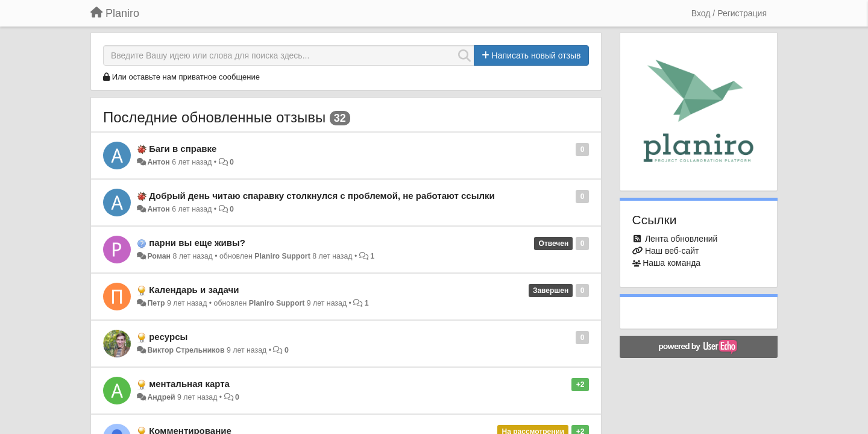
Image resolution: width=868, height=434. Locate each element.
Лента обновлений (681, 239)
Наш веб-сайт (672, 251)
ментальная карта (189, 384)
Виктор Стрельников (186, 350)
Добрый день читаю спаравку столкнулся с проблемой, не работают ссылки (322, 196)
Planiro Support (282, 256)
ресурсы (168, 337)
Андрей (161, 397)
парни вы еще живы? (197, 243)
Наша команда (671, 263)
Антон (158, 162)
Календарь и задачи (194, 290)
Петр (156, 303)
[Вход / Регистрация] (729, 13)
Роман (159, 256)
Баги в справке (183, 149)
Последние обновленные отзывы (214, 117)
